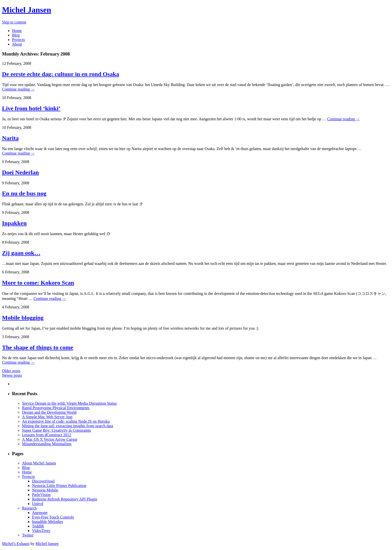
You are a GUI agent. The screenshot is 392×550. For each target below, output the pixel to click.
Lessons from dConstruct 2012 (47, 435)
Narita (10, 138)
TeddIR (38, 526)
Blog (16, 35)
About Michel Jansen (39, 463)
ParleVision (41, 495)
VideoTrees (41, 531)
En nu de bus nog (24, 193)
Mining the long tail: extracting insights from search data (67, 426)
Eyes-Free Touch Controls (53, 517)
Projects (18, 40)
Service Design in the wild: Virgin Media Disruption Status (69, 403)
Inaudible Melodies (47, 522)
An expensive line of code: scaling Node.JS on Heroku (66, 421)
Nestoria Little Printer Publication (59, 486)
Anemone (40, 513)
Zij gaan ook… (21, 253)
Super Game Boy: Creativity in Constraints (56, 430)
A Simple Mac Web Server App (47, 417)
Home (17, 31)
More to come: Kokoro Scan (38, 283)
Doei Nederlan (20, 172)
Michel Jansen (26, 10)
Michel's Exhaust (16, 544)
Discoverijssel (43, 481)
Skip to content (14, 22)
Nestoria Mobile (45, 490)
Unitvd (37, 504)
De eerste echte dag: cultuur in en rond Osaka (60, 74)
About (17, 44)
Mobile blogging (23, 318)
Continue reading (18, 89)
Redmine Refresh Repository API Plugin (64, 499)
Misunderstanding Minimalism (47, 444)
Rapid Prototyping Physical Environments (56, 408)
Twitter (28, 535)
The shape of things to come (38, 347)
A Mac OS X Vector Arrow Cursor (50, 439)
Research (29, 508)
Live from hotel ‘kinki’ (31, 108)
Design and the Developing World (49, 412)
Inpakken (14, 223)
